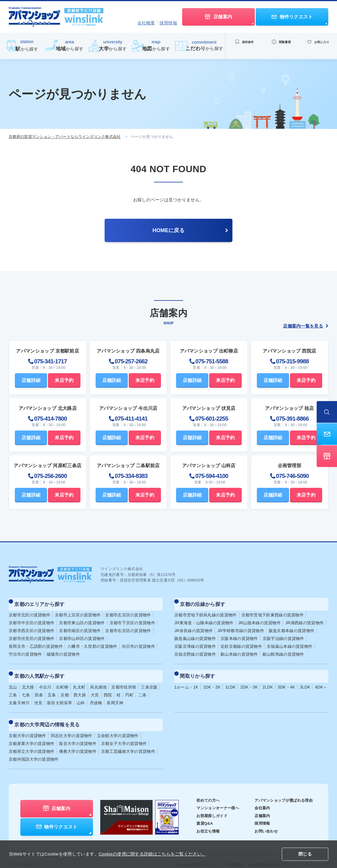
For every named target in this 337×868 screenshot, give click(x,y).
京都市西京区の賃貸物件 (32, 627)
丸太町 (79, 679)
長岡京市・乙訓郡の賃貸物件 (36, 642)
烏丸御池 (98, 679)
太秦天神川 (19, 695)
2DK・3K (249, 679)
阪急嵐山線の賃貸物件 (195, 634)
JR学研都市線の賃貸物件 (241, 627)
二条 (142, 687)
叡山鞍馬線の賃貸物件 (283, 650)
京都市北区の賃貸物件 (29, 611)
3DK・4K (286, 679)
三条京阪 (149, 679)
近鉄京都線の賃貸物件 (241, 642)
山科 (81, 695)
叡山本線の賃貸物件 (239, 650)
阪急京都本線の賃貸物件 (292, 627)
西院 (108, 687)
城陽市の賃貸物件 (63, 650)
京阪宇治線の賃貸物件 (283, 634)
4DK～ (321, 679)
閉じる (305, 854)
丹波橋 (96, 695)
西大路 (80, 687)
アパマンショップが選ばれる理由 (281, 788)
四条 (39, 687)
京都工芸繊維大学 (128, 739)
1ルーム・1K (186, 679)
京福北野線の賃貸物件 (195, 650)
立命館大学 (118, 723)
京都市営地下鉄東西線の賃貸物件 (273, 611)
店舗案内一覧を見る (306, 326)
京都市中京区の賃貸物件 (32, 619)
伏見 (38, 695)
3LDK (305, 679)
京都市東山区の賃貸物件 (82, 619)
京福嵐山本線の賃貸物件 (290, 642)
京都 (65, 687)
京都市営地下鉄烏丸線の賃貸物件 (206, 611)
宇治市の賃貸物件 (25, 650)
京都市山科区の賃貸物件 (82, 634)
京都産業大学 (32, 731)
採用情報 (168, 23)
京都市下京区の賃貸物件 (132, 619)
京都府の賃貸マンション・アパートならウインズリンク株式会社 (65, 137)
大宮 (95, 687)
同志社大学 (72, 723)
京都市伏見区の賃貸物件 (32, 634)
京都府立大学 (32, 739)
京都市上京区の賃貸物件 (78, 611)
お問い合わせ (263, 819)
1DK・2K (212, 679)
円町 (129, 687)
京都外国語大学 (34, 747)
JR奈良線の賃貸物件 (193, 627)
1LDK (230, 679)
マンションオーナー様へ (211, 796)
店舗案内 (258, 803)
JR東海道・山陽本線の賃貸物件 (204, 619)
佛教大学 (78, 739)
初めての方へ (200, 788)
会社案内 (258, 796)
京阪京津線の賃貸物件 (195, 642)
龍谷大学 (78, 731)
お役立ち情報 (200, 819)
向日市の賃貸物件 (139, 642)
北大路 (28, 679)
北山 (13, 679)
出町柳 (62, 679)
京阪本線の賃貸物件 (239, 634)
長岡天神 (115, 695)
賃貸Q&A (197, 811)
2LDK (268, 679)
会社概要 (146, 23)
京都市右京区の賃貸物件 (128, 627)
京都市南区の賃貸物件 (80, 627)
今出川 (45, 679)
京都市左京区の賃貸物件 (128, 611)
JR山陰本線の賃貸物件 (259, 619)
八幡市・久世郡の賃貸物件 (92, 642)
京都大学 (27, 723)
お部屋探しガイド (205, 803)
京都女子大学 (124, 731)
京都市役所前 (124, 679)
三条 (13, 687)
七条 (26, 687)
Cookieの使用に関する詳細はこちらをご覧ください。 (152, 854)
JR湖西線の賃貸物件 (304, 619)
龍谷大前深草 (60, 695)
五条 (52, 687)
